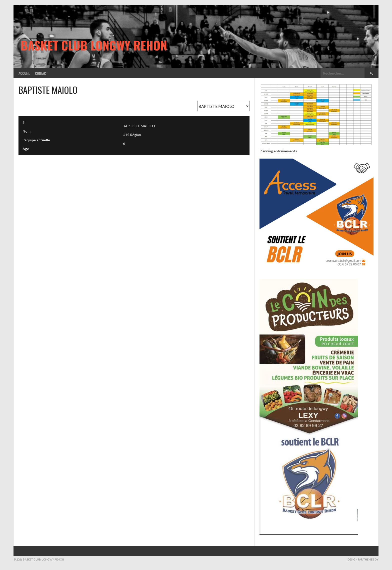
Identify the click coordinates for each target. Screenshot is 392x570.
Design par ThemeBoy (363, 559)
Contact (41, 73)
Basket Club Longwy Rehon (94, 45)
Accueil (24, 73)
